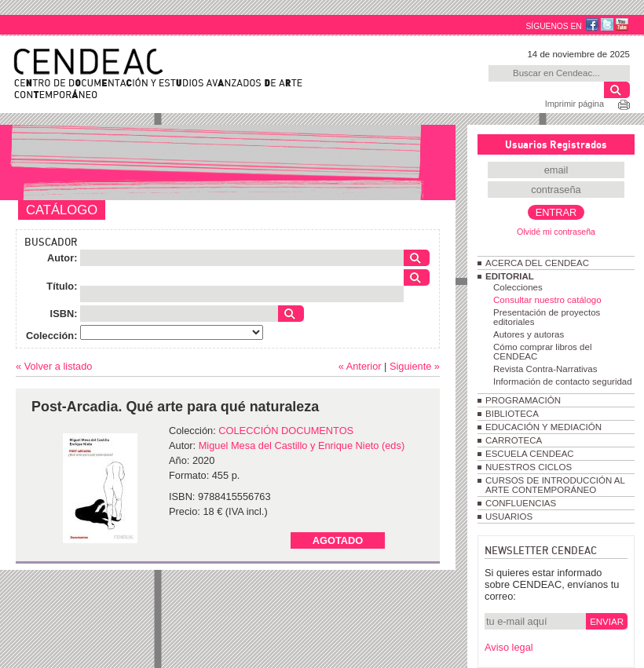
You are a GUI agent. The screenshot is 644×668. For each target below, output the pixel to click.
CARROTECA (514, 440)
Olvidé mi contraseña (556, 232)
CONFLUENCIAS (521, 503)
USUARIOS (509, 517)
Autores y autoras (529, 334)
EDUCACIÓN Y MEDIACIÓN (543, 427)
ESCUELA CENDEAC (530, 454)
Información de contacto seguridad (563, 381)
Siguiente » (415, 366)
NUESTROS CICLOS (529, 467)
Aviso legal (509, 647)
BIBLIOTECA (512, 414)
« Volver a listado (54, 366)
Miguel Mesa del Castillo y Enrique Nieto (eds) (302, 445)
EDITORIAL (510, 276)
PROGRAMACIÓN (523, 400)
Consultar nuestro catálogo (547, 300)
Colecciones (518, 287)
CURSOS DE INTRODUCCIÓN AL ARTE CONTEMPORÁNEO (555, 485)
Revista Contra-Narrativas (545, 369)
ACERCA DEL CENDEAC (537, 263)
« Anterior (360, 366)
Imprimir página (574, 104)
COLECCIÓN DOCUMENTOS (286, 431)
